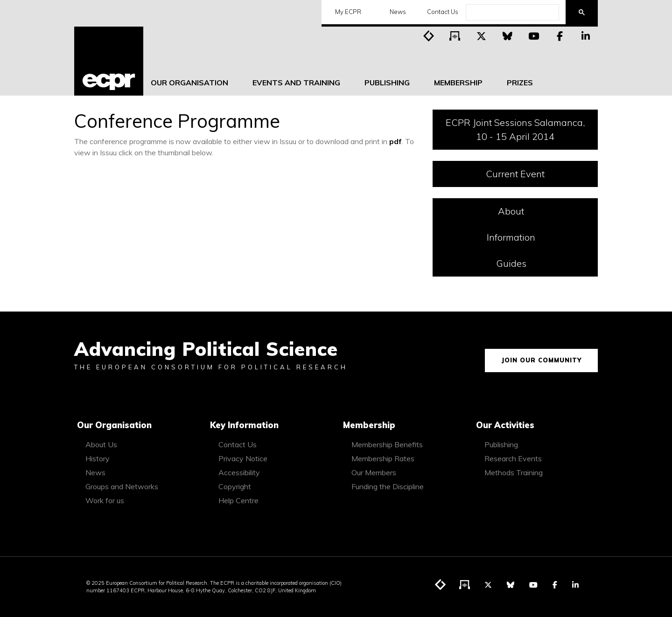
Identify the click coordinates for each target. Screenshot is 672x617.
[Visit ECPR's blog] (429, 35)
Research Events (513, 458)
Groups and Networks (122, 486)
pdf (395, 141)
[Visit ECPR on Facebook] (560, 35)
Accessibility (239, 472)
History (98, 458)
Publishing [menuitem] (387, 83)
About (543, 211)
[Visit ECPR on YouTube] (533, 35)
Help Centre (238, 500)
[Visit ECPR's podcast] (455, 35)
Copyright (235, 486)
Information (537, 237)
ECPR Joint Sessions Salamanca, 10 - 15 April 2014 (515, 129)
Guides (542, 263)
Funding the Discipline (388, 486)
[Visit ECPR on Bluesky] (507, 35)
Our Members (374, 472)
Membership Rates (383, 458)
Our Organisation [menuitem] (189, 83)
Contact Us (440, 12)
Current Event (515, 174)
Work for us (105, 500)
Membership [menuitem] (458, 83)
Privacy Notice (243, 458)
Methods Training (514, 472)
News (395, 12)
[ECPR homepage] (109, 61)
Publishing (501, 444)
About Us (101, 444)
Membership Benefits (387, 444)
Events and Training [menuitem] (296, 83)
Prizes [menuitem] (520, 83)
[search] (511, 13)
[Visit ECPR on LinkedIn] (586, 35)
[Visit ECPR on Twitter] (481, 35)
